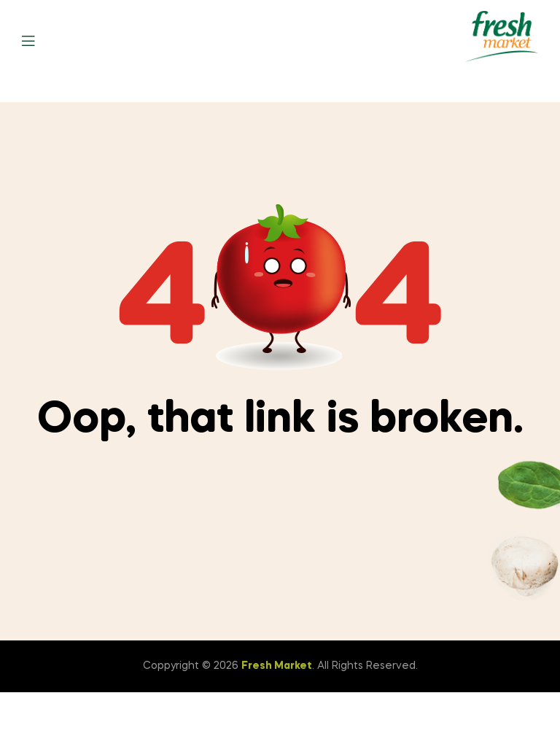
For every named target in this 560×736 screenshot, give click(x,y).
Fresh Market (277, 666)
